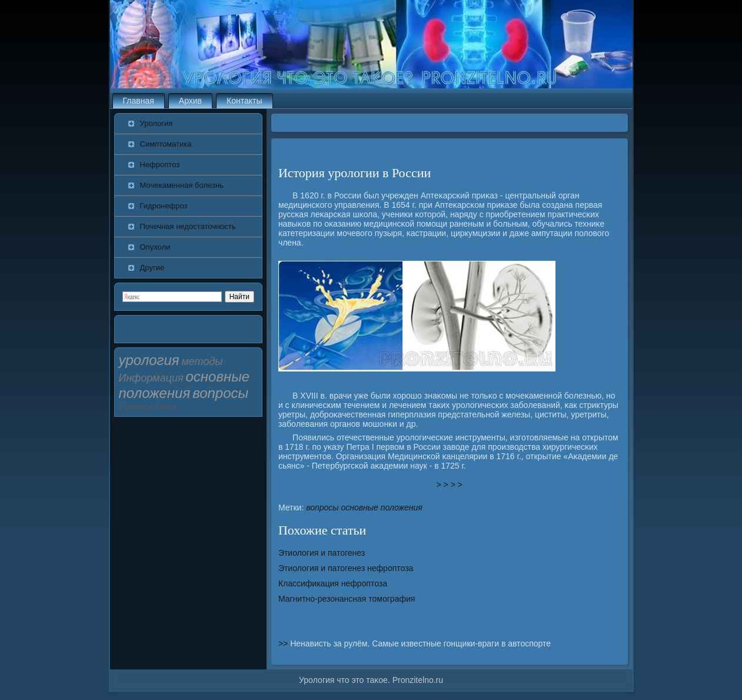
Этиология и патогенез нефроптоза (346, 568)
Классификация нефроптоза (333, 583)
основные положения (382, 507)
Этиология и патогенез (322, 553)
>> (284, 643)
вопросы (322, 507)
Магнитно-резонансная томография (347, 599)
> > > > (450, 485)
